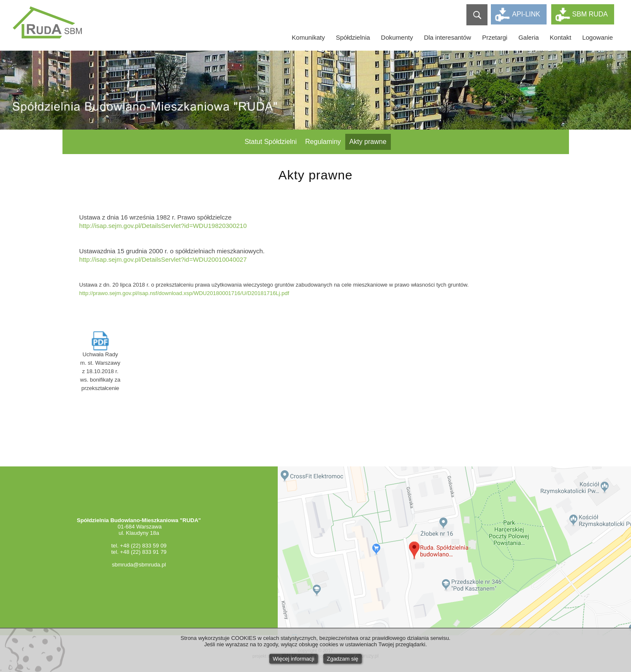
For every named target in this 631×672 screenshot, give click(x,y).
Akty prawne (368, 142)
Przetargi (495, 37)
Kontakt (561, 37)
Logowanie (597, 37)
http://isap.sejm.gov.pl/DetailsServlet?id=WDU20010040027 (163, 259)
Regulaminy (323, 142)
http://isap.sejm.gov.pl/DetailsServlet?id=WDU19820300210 (163, 226)
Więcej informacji (293, 659)
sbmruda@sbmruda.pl (139, 565)
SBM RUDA (590, 14)
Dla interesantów (447, 37)
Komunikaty (308, 37)
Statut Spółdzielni (271, 142)
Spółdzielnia (353, 37)
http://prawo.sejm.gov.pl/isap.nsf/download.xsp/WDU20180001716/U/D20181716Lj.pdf (184, 293)
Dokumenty (397, 37)
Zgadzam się (342, 659)
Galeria (528, 37)
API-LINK (526, 14)
